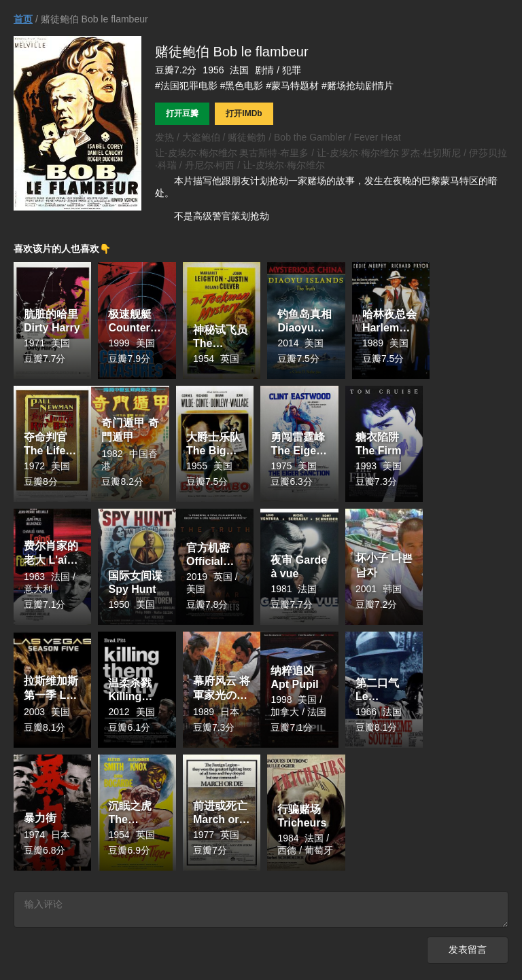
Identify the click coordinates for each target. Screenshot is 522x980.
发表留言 (468, 952)
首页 (23, 19)
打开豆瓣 (182, 113)
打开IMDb (244, 113)
